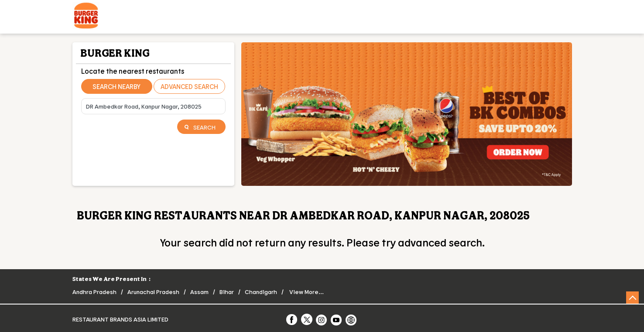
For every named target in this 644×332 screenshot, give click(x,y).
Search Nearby (116, 86)
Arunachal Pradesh (153, 292)
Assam (199, 292)
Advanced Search (189, 86)
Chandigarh (261, 292)
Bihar (227, 292)
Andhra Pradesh (94, 292)
